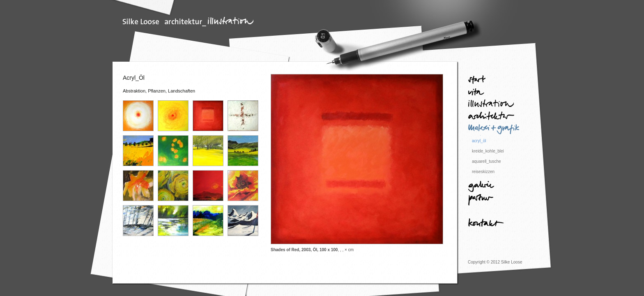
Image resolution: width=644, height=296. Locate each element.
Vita (494, 92)
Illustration (494, 105)
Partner (494, 199)
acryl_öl (479, 141)
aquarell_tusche (486, 161)
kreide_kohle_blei (488, 151)
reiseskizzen (483, 172)
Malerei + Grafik (494, 129)
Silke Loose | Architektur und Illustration (188, 22)
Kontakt (494, 224)
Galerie (494, 187)
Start (494, 80)
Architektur (494, 117)
